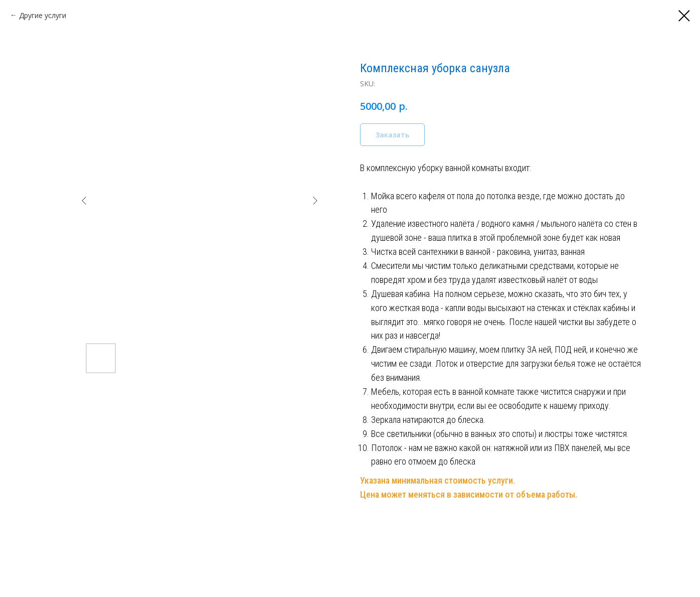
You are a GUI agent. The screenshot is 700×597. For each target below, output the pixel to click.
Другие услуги (43, 15)
